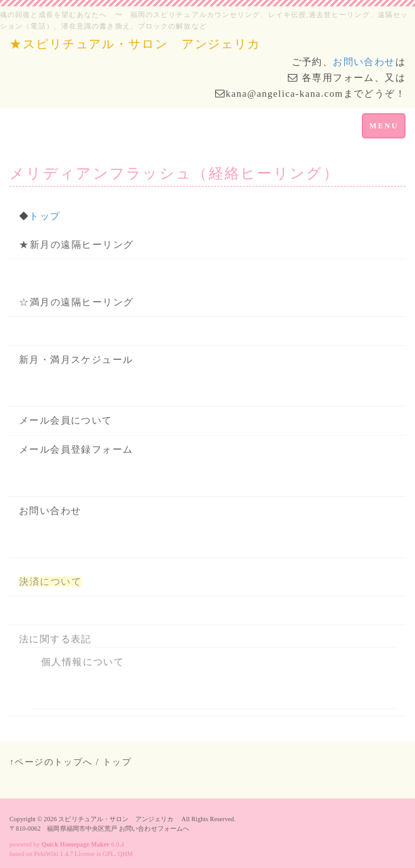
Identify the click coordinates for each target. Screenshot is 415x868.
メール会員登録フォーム (76, 449)
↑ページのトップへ (51, 762)
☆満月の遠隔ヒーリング (77, 302)
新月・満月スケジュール (76, 360)
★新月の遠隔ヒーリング (77, 245)
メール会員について (66, 420)
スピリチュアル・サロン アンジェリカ (119, 819)
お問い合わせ (364, 62)
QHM (125, 854)
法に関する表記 (55, 639)
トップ (45, 216)
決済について (50, 582)
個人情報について (83, 662)
